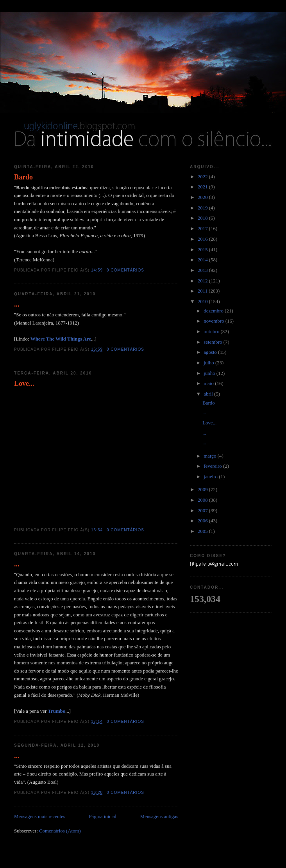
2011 (203, 291)
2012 (203, 281)
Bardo (23, 177)
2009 (203, 490)
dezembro (214, 311)
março (210, 456)
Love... (24, 383)
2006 (203, 521)
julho (209, 363)
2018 (203, 218)
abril (209, 394)
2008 (203, 500)
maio (209, 383)
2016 (203, 239)
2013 (203, 270)
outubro (212, 332)
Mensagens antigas (159, 817)
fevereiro (213, 466)
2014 (203, 260)
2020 (203, 197)
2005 (203, 531)
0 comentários (125, 270)
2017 (203, 229)
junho (210, 373)
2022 (203, 177)
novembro (214, 321)
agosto (211, 352)
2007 (203, 511)
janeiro (211, 477)
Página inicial (102, 817)
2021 (203, 187)
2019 (203, 208)
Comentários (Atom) (60, 831)
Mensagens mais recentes (40, 817)
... (17, 304)
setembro (213, 342)
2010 (203, 302)
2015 (203, 250)
